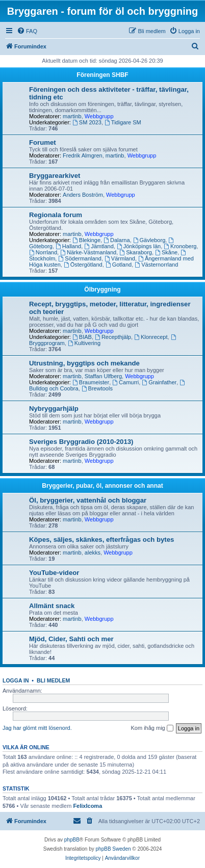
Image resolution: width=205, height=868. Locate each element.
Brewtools (97, 388)
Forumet (43, 142)
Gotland (119, 265)
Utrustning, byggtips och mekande (84, 363)
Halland (68, 246)
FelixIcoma (87, 806)
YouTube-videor (54, 573)
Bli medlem (53, 680)
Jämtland (99, 246)
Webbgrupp (99, 116)
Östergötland (83, 265)
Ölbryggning (102, 290)
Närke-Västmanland (88, 252)
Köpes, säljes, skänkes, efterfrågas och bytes (101, 540)
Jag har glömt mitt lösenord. (37, 728)
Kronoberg (180, 246)
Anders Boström (83, 195)
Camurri (125, 382)
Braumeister (91, 382)
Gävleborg (149, 240)
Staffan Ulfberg (103, 376)
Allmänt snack (52, 606)
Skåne (166, 252)
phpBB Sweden (113, 849)
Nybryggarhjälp (54, 409)
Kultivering (84, 343)
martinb (72, 116)
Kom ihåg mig (152, 728)
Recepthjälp (113, 337)
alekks (93, 553)
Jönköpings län (139, 246)
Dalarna (117, 240)
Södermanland (80, 258)
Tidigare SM (123, 122)
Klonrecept (151, 337)
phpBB (72, 840)
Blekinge (86, 240)
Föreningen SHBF (102, 75)
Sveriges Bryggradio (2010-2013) (81, 442)
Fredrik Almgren (83, 155)
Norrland (43, 252)
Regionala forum (56, 215)
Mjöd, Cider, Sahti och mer (71, 639)
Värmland (120, 258)
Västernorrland (156, 265)
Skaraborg (136, 252)
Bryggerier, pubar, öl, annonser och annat (102, 486)
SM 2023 (87, 122)
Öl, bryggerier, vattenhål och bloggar (88, 500)
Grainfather (159, 382)
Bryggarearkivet (55, 176)
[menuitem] (27, 31)
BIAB (82, 337)
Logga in (16, 680)
